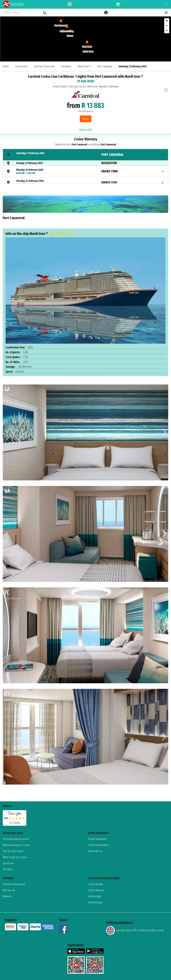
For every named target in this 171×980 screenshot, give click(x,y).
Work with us (95, 851)
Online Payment (96, 890)
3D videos (8, 869)
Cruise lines (21, 66)
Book (86, 119)
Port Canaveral (105, 66)
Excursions (8, 863)
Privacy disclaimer (98, 839)
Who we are (9, 890)
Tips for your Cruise (13, 851)
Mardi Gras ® (84, 66)
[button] (164, 432)
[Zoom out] (167, 26)
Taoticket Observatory (14, 884)
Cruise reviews (96, 884)
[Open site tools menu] (166, 4)
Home (6, 66)
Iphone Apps (95, 896)
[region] (85, 39)
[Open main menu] (166, 13)
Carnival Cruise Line (44, 66)
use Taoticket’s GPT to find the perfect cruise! (135, 930)
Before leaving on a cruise (16, 845)
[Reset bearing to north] (167, 31)
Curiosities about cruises (16, 839)
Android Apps (95, 902)
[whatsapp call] (70, 4)
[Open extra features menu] (25, 13)
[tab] (85, 155)
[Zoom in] (167, 21)
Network (7, 896)
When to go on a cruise (15, 857)
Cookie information (98, 845)
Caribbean (66, 66)
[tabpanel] (85, 209)
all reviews (15, 823)
